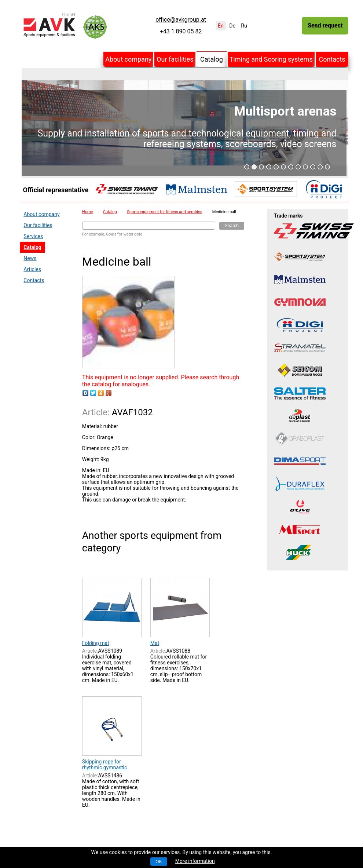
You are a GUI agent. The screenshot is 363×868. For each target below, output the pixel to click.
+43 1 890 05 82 (181, 32)
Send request (325, 25)
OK (159, 862)
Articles (32, 269)
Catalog (212, 59)
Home (88, 212)
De (232, 26)
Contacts (332, 59)
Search (232, 226)
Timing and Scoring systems (271, 59)
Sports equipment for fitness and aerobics (164, 212)
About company (128, 59)
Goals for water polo (124, 234)
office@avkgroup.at (181, 20)
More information (195, 861)
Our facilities (175, 59)
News (30, 258)
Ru (244, 26)
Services (33, 236)
